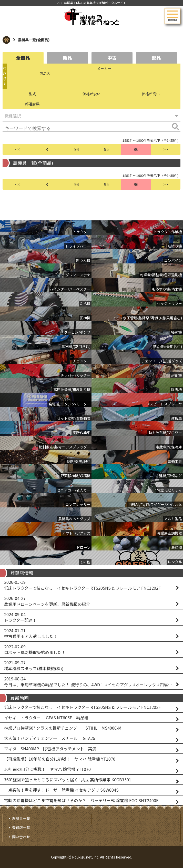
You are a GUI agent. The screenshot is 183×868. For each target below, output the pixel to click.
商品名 (45, 74)
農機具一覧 (21, 818)
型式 (32, 94)
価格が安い (91, 94)
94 (77, 149)
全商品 (23, 58)
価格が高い (151, 94)
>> (166, 149)
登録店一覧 (21, 828)
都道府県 (32, 104)
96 (136, 149)
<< (17, 149)
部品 (156, 58)
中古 (112, 58)
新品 (67, 58)
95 (106, 149)
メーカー (104, 68)
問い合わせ (21, 837)
